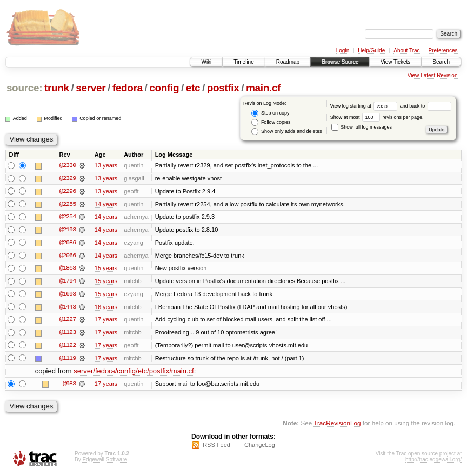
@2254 (68, 217)
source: (24, 88)
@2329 (68, 178)
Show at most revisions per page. (377, 117)
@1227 (68, 321)
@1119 (68, 360)
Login (343, 51)
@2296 (68, 191)
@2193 (68, 230)
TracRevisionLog (337, 425)
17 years (106, 321)
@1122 (68, 347)
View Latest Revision (433, 75)
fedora (128, 88)
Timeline (243, 62)
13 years (106, 165)
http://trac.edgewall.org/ (433, 462)
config (164, 88)
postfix (223, 88)
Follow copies (271, 122)
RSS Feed (216, 447)
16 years (106, 308)
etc (193, 88)
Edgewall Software (105, 462)
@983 (69, 386)
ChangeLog (260, 447)
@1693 (68, 295)
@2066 (68, 256)
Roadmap (288, 62)
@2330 (68, 165)
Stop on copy (270, 113)
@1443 (68, 308)
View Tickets (395, 62)
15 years (106, 269)
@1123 (68, 334)
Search (441, 62)
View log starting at (365, 106)
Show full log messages (362, 127)
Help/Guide (371, 51)
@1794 (68, 282)
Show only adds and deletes (286, 132)
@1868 (68, 269)
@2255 (68, 204)
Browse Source (340, 62)
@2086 (68, 243)
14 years (106, 204)
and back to (426, 106)
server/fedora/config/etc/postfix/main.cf (134, 373)
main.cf (263, 88)
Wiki (206, 62)
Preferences (443, 51)
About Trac (406, 51)
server (91, 88)
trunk (57, 88)
